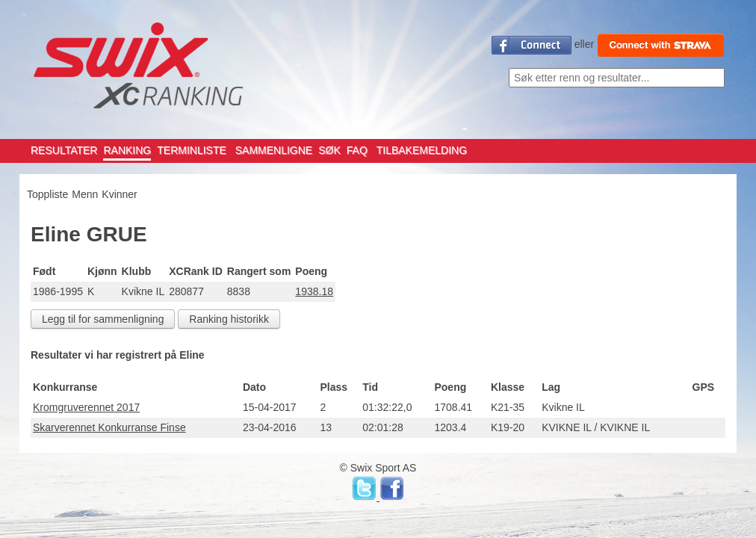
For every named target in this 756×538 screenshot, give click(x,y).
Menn (85, 194)
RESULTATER (64, 150)
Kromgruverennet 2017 (86, 407)
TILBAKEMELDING (422, 150)
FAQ (357, 150)
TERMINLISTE (192, 150)
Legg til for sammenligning (103, 319)
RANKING (127, 150)
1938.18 (314, 291)
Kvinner (119, 194)
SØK (329, 150)
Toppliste (47, 194)
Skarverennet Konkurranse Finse (109, 427)
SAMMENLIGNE (274, 150)
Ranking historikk (229, 319)
